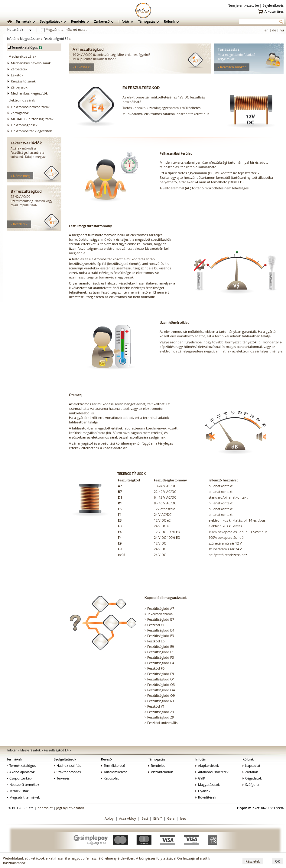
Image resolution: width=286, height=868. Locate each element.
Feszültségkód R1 (161, 701)
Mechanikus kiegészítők (29, 93)
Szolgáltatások (51, 21)
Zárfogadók (20, 113)
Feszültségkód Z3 (161, 712)
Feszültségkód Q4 (161, 690)
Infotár (124, 21)
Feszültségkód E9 (161, 646)
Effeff (158, 818)
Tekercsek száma (160, 614)
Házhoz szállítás (67, 765)
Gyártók (203, 791)
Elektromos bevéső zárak (30, 107)
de (274, 30)
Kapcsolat (110, 778)
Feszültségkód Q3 (161, 685)
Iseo (183, 818)
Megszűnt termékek (23, 797)
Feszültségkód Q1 (161, 679)
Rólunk (169, 21)
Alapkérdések (207, 765)
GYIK (200, 778)
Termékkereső (113, 765)
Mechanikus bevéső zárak (31, 63)
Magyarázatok (30, 39)
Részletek (253, 861)
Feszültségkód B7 (161, 619)
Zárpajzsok (19, 87)
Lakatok (17, 75)
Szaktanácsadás (67, 772)
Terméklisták (18, 791)
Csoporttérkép (19, 778)
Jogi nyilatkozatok (70, 808)
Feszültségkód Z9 (161, 717)
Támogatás (147, 21)
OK (278, 861)
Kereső (106, 759)
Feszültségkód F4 (161, 663)
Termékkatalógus (21, 765)
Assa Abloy (128, 818)
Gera (171, 818)
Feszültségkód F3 (161, 657)
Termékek (23, 21)
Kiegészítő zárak (23, 81)
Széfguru (251, 784)
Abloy (109, 818)
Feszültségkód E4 (56, 39)
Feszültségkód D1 (161, 630)
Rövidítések (206, 797)
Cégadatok (252, 778)
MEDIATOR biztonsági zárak (32, 119)
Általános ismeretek (212, 772)
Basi (145, 818)
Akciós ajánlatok (21, 772)
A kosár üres (274, 11)
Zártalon (250, 772)
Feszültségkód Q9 (161, 695)
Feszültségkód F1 (161, 652)
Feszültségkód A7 (161, 608)
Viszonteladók (161, 772)
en (266, 30)
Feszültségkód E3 (161, 636)
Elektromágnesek (24, 125)
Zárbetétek (19, 69)
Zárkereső (102, 21)
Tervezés (62, 778)
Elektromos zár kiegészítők (31, 131)
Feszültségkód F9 (161, 674)
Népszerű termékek (23, 784)
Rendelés (78, 21)
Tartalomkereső (114, 772)
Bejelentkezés (273, 5)
